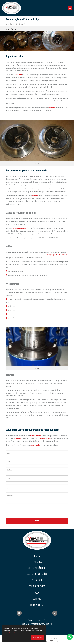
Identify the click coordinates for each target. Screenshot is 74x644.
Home (7, 29)
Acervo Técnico (37, 586)
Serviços (13, 29)
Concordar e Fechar (37, 638)
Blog (37, 592)
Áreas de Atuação (37, 574)
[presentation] (37, 511)
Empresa (37, 562)
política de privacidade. (14, 633)
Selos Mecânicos (37, 568)
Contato (37, 599)
